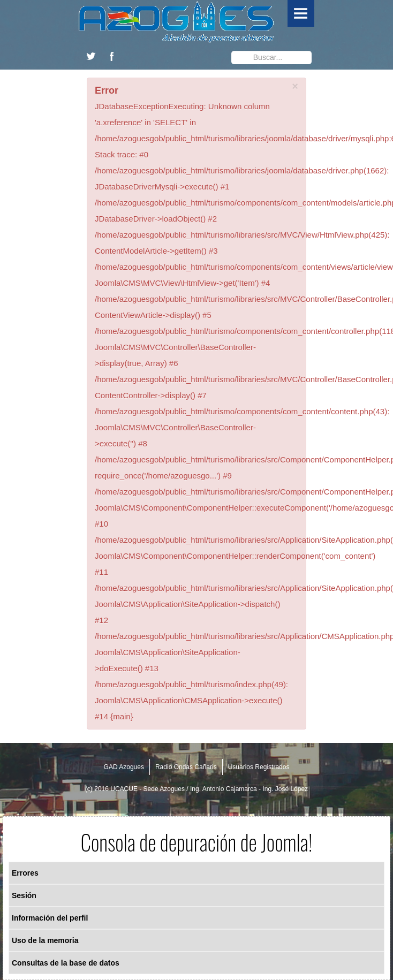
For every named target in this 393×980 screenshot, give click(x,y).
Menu (301, 13)
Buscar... (232, 49)
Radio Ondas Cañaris (186, 767)
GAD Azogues (124, 767)
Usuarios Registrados (259, 767)
